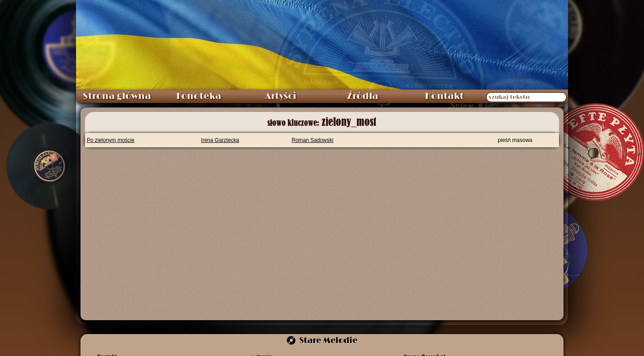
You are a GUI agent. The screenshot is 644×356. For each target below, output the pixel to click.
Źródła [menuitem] (363, 96)
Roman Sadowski (312, 140)
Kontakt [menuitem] (444, 96)
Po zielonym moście (111, 140)
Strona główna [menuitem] (117, 96)
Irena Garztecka (220, 140)
